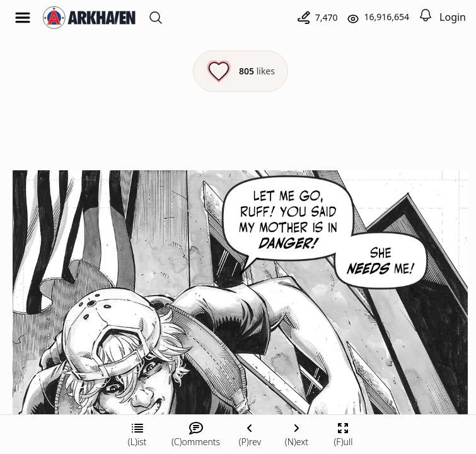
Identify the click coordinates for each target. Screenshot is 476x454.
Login (453, 17)
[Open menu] (23, 18)
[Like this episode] (241, 71)
